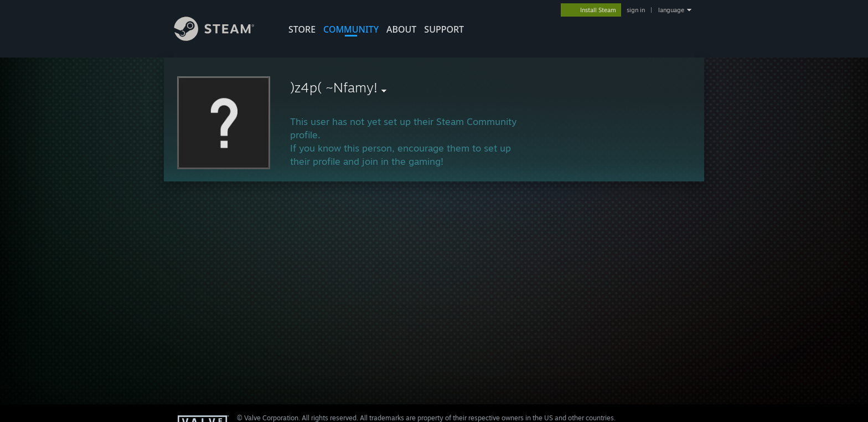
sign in (636, 10)
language (671, 10)
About (401, 29)
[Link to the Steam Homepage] (223, 38)
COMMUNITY (351, 29)
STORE (302, 29)
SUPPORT (444, 29)
